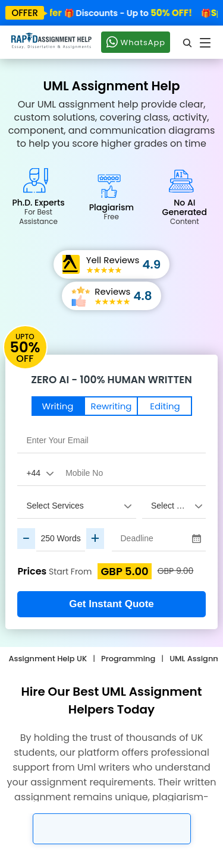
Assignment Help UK (48, 659)
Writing (58, 406)
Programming (128, 659)
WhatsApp (136, 42)
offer (25, 13)
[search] (188, 42)
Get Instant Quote (111, 604)
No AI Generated (185, 212)
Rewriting (111, 406)
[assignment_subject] (174, 506)
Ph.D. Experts (38, 212)
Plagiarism (111, 212)
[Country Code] (37, 473)
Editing (165, 406)
